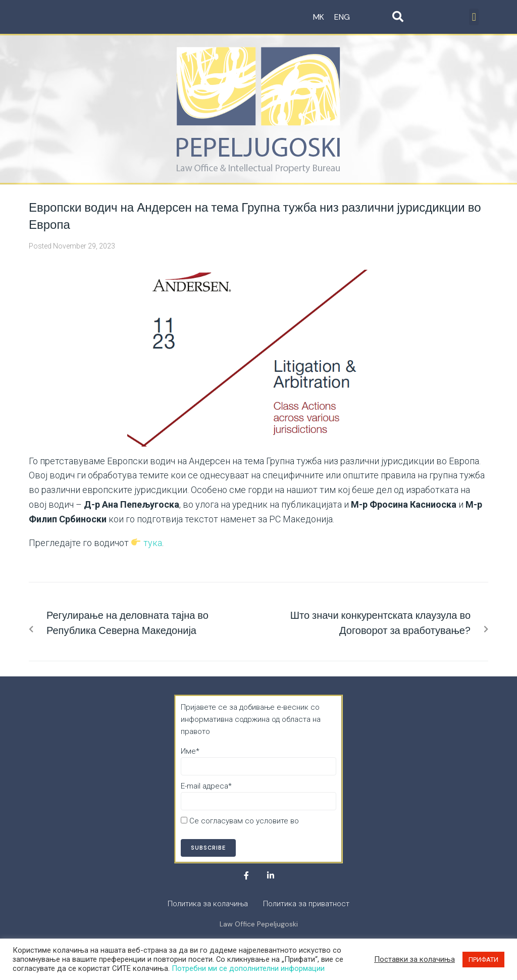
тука (153, 543)
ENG (342, 17)
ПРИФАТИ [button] (483, 960)
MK (319, 17)
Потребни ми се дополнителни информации (248, 968)
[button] (474, 17)
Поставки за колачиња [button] (415, 959)
